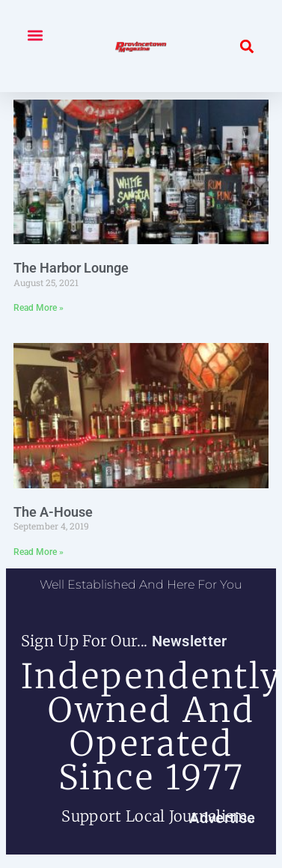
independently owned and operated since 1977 (151, 727)
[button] (35, 35)
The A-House (53, 512)
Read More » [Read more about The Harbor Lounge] (39, 308)
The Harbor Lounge (71, 268)
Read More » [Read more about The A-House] (39, 552)
